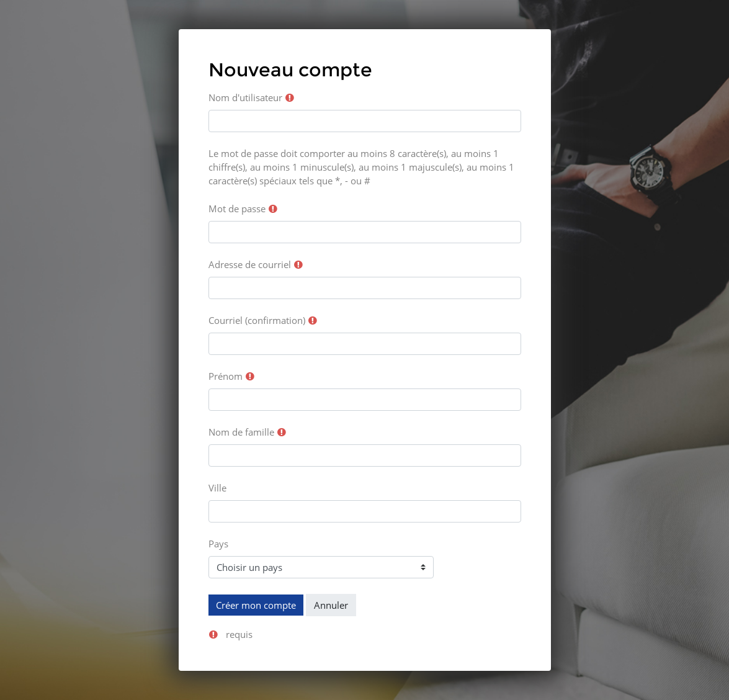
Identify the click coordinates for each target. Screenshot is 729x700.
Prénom (226, 376)
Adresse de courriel (250, 264)
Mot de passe (237, 209)
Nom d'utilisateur (245, 97)
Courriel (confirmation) (257, 320)
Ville (217, 488)
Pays (218, 544)
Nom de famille (241, 432)
